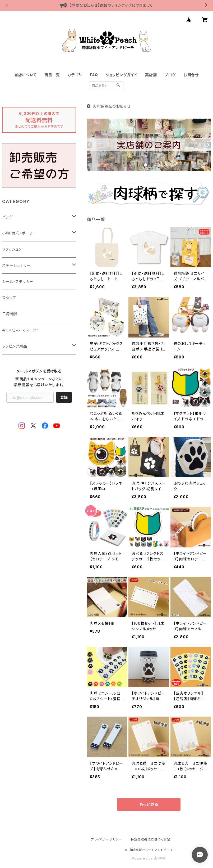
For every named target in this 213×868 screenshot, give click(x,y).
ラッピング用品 (15, 346)
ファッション (12, 249)
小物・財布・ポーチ (18, 233)
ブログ (170, 75)
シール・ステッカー (18, 282)
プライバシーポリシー (106, 839)
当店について (26, 75)
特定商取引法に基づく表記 (150, 839)
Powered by (149, 858)
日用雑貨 (10, 314)
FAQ (94, 75)
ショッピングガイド (122, 75)
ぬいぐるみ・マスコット (21, 330)
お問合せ (191, 75)
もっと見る (149, 804)
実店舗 (151, 75)
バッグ (7, 217)
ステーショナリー (16, 265)
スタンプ (9, 298)
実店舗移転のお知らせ (109, 106)
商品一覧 (52, 75)
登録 (64, 397)
